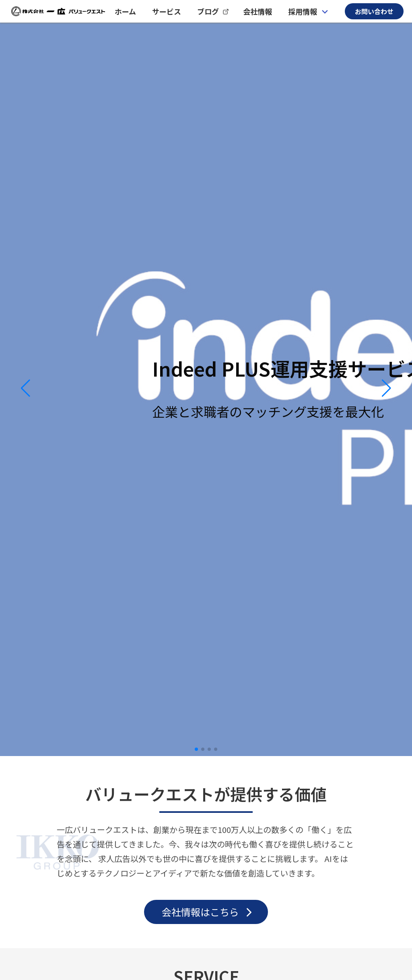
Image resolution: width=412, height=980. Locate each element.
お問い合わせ (374, 11)
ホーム (125, 11)
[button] (26, 388)
